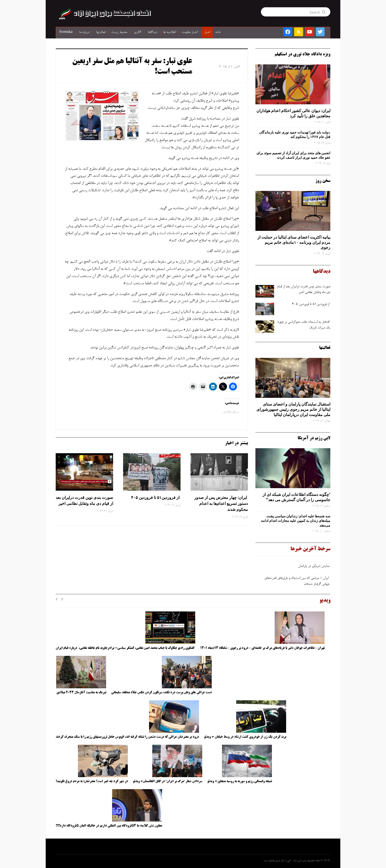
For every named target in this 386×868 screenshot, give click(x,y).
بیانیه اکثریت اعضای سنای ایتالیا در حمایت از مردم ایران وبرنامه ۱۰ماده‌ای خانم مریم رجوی (294, 242)
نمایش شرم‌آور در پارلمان (314, 568)
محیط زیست (119, 32)
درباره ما (84, 32)
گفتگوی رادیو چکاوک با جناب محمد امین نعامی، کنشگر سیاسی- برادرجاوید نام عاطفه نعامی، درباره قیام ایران (125, 648)
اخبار (207, 32)
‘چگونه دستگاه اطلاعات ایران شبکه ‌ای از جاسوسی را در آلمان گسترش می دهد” (296, 497)
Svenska (66, 32)
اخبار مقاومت (190, 32)
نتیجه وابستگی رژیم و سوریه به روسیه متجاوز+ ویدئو (240, 781)
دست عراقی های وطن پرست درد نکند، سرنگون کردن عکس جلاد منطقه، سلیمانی (161, 693)
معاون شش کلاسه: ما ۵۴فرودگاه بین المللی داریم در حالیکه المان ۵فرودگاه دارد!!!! (109, 826)
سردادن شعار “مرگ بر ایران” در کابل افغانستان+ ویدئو (168, 781)
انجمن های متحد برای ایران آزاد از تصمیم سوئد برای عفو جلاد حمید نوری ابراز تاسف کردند (293, 155)
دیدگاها (153, 32)
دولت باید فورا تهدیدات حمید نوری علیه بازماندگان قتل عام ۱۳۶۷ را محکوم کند (295, 135)
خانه (218, 32)
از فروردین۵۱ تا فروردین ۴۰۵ (155, 497)
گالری (137, 32)
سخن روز (323, 181)
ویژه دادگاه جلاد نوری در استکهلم (302, 54)
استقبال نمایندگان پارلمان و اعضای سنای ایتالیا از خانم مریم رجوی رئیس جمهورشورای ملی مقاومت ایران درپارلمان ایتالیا (293, 409)
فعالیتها (101, 32)
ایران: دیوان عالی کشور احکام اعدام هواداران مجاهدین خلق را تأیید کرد (293, 113)
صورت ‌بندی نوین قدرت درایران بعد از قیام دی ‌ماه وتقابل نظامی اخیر (84, 500)
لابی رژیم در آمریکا (314, 438)
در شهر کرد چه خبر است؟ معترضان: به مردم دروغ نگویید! (92, 781)
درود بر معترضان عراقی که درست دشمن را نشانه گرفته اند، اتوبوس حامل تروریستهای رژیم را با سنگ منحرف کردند (127, 737)
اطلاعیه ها (169, 32)
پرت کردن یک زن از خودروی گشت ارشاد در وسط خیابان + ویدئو (245, 737)
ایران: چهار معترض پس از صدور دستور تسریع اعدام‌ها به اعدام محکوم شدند (221, 503)
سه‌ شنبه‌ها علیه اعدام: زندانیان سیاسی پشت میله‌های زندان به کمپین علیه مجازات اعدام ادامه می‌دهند (296, 521)
